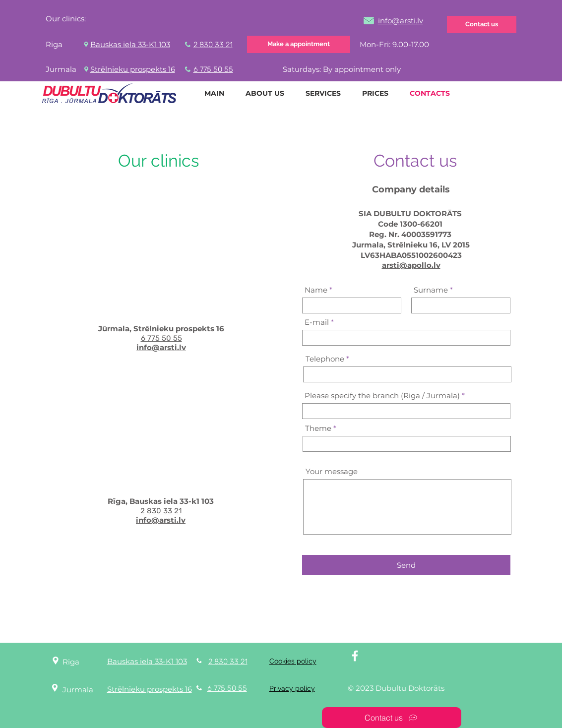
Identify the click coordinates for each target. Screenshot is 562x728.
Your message (332, 471)
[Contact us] (482, 25)
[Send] (406, 565)
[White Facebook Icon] (355, 656)
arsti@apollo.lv (411, 265)
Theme (318, 428)
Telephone (325, 359)
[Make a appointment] (299, 44)
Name (316, 290)
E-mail (317, 322)
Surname (431, 290)
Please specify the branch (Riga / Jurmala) (382, 395)
